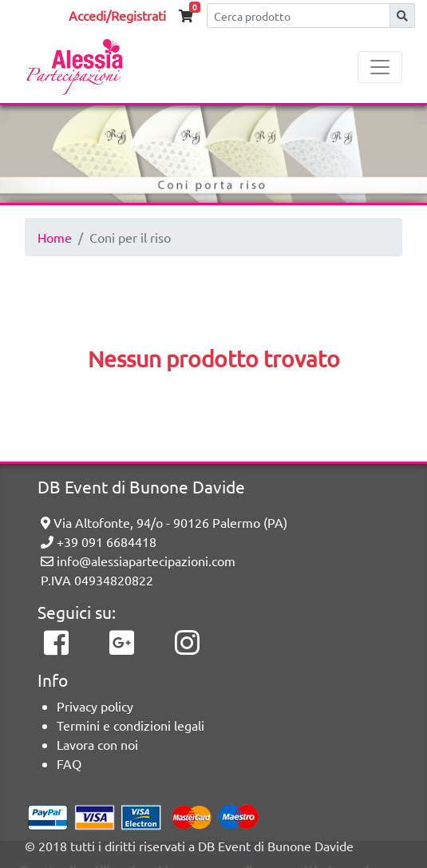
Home (55, 237)
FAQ (69, 763)
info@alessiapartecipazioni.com (138, 561)
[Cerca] (299, 16)
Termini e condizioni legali (130, 725)
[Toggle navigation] (380, 67)
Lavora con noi (97, 744)
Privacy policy (95, 706)
